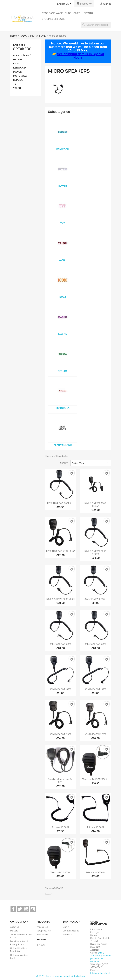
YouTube (26, 909)
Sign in (66, 927)
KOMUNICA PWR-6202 (61, 689)
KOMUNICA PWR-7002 (60, 734)
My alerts (67, 934)
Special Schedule (53, 19)
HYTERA (18, 60)
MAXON (18, 72)
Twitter (20, 909)
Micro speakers (22, 47)
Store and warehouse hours (61, 13)
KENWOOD (19, 68)
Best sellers (42, 934)
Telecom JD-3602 (61, 827)
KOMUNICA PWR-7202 (96, 734)
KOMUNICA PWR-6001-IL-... (61, 503)
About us (15, 927)
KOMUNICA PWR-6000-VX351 (60, 599)
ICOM (16, 64)
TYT (15, 84)
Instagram (33, 909)
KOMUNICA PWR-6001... (96, 599)
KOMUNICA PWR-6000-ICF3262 (96, 553)
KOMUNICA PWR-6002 (60, 644)
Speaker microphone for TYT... (60, 781)
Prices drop (42, 927)
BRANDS (41, 945)
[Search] (96, 25)
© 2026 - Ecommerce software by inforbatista (61, 976)
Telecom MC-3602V (95, 872)
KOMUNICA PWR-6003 (95, 644)
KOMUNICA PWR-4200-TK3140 (95, 505)
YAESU (17, 88)
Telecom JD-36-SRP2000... (95, 779)
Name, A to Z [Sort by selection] (91, 463)
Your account (72, 922)
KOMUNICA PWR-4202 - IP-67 (61, 551)
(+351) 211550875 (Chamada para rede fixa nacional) (101, 957)
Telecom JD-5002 (95, 827)
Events (88, 13)
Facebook (13, 909)
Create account (71, 931)
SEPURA (18, 80)
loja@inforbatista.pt (100, 973)
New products (44, 931)
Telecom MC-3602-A (60, 872)
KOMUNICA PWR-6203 (96, 689)
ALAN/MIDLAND (22, 55)
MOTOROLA (20, 76)
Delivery (14, 931)
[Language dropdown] (65, 4)
